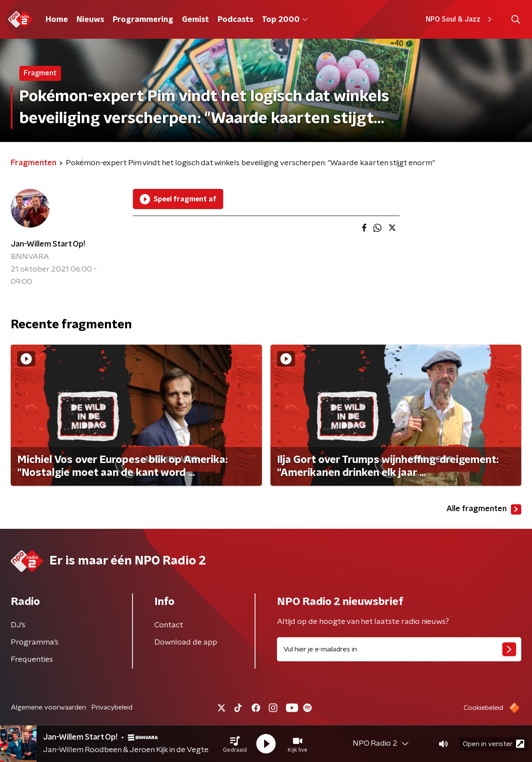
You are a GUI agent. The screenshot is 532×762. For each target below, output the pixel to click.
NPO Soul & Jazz (460, 19)
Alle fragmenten (484, 509)
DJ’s (18, 625)
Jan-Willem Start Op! (48, 244)
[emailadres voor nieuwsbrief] (399, 649)
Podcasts (235, 20)
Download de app (186, 642)
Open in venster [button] (494, 744)
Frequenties (32, 660)
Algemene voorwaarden (48, 707)
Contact (169, 625)
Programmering (143, 20)
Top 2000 (285, 20)
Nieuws (90, 20)
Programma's (35, 642)
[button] (235, 744)
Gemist (195, 20)
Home (57, 20)
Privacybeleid (112, 707)
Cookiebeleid (483, 708)
